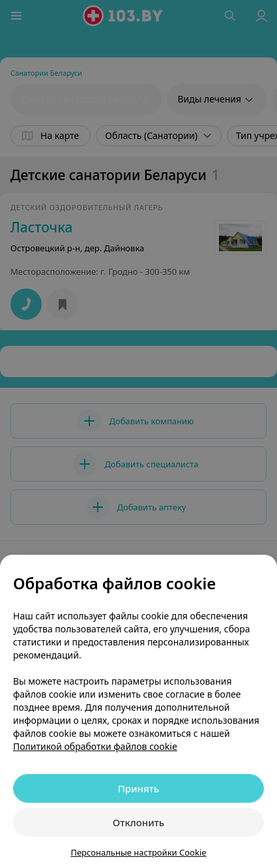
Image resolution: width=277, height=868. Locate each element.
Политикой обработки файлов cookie (95, 746)
